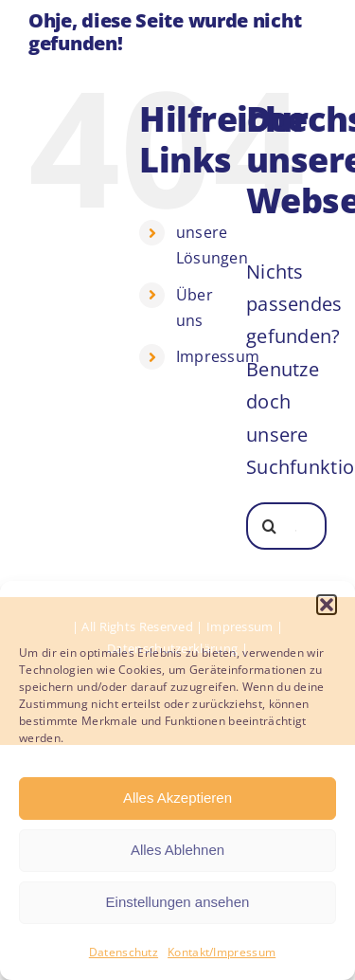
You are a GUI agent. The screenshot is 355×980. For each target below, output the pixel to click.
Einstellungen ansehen (178, 902)
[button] (327, 605)
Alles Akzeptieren (177, 798)
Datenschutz (124, 952)
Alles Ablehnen (177, 850)
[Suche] (270, 526)
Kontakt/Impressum (222, 952)
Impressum (218, 356)
